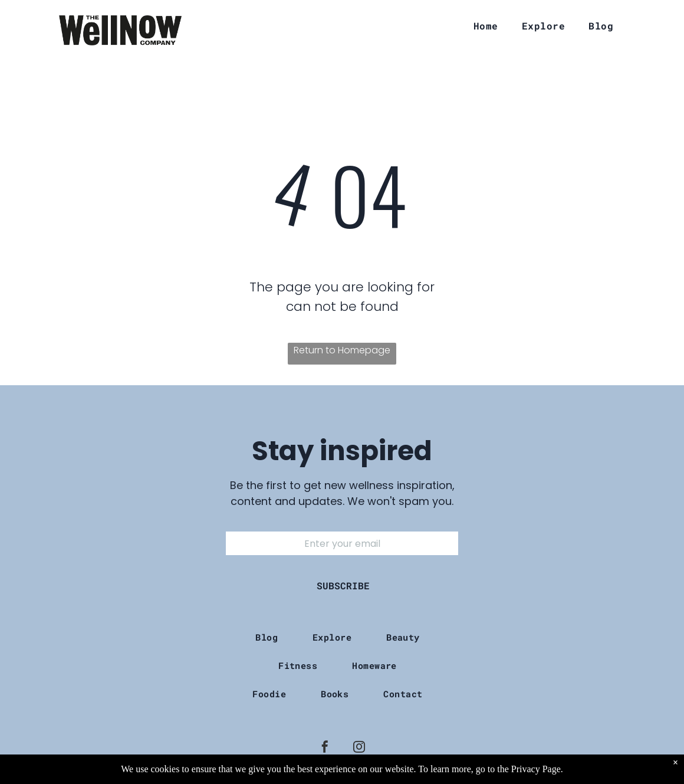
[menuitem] (486, 26)
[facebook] (325, 748)
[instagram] (359, 748)
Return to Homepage (342, 350)
